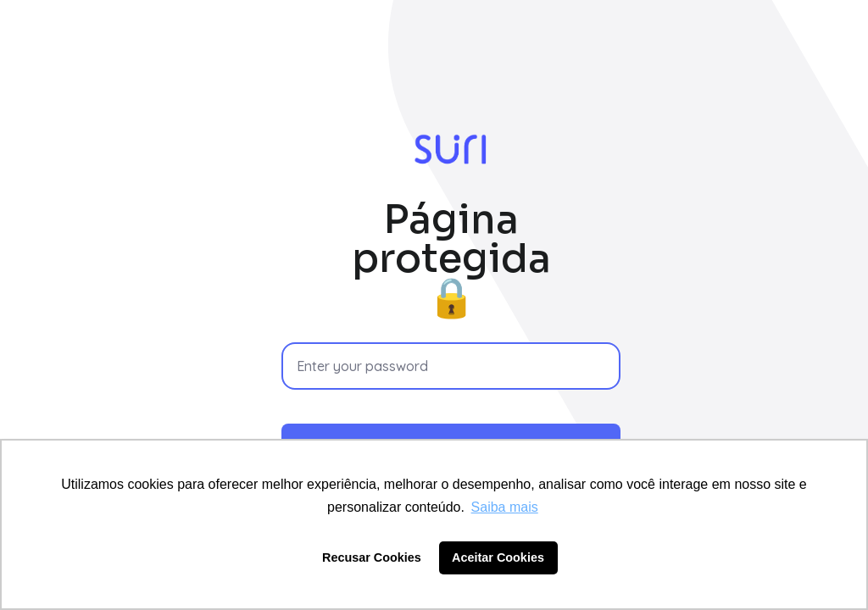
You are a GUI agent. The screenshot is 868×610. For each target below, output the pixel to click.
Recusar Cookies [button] (372, 557)
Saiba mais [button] (505, 507)
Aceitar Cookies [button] (498, 557)
